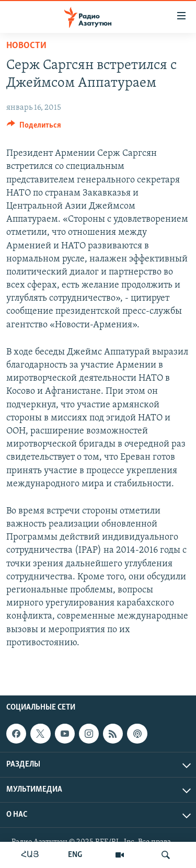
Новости (26, 46)
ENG (75, 855)
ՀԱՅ (30, 855)
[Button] (34, 128)
